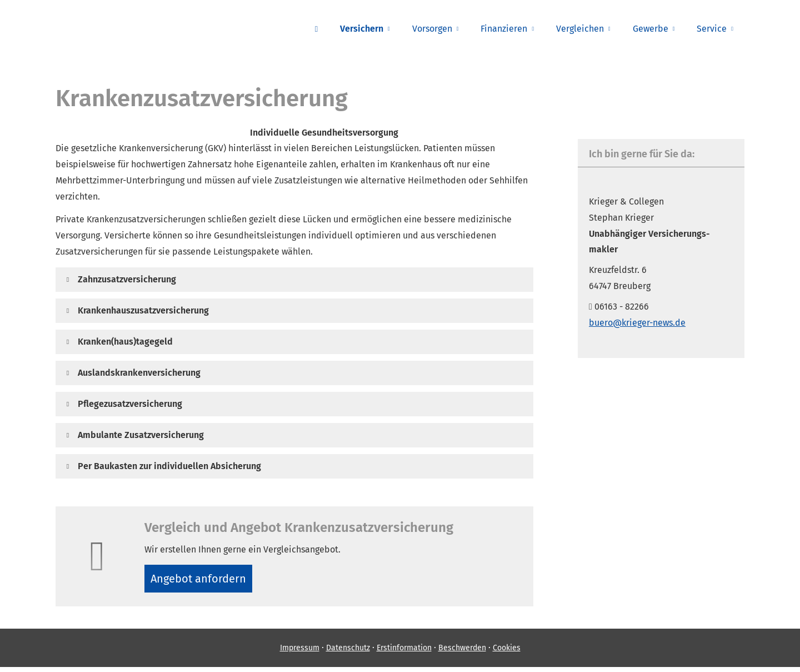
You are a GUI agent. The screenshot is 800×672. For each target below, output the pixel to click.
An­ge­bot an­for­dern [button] (202, 581)
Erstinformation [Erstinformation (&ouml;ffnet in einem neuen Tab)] (404, 653)
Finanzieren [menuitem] (504, 29)
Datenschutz (348, 653)
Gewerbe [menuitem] (651, 29)
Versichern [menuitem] (362, 29)
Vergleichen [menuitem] (580, 29)
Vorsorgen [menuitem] (432, 29)
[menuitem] (316, 28)
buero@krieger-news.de (637, 323)
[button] (127, 279)
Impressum (300, 653)
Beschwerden (462, 653)
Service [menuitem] (712, 29)
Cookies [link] (507, 653)
